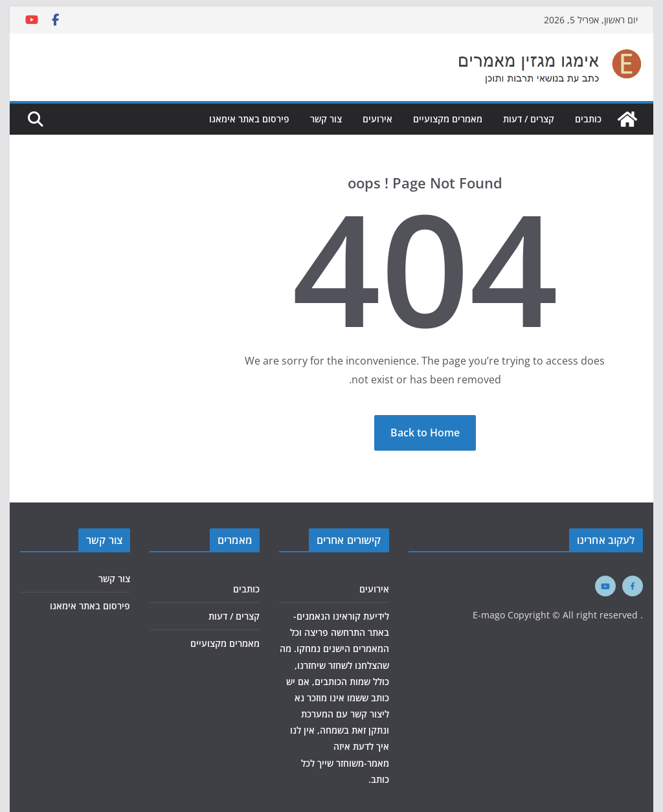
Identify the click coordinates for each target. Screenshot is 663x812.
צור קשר (326, 119)
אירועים (377, 119)
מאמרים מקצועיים (448, 119)
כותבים (588, 119)
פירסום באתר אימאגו (249, 119)
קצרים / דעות (529, 119)
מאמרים (235, 540)
